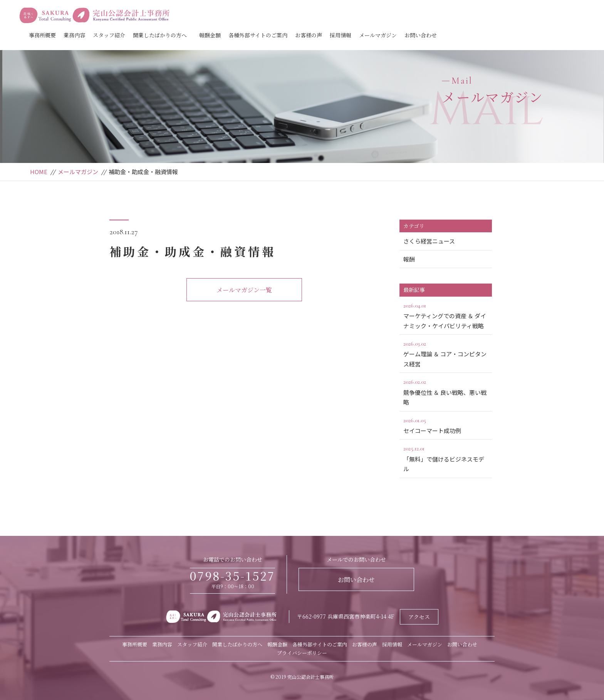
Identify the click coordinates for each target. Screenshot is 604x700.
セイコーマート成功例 (446, 425)
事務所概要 (42, 35)
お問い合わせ (421, 35)
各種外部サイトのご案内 (258, 35)
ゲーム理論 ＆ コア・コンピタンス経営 (446, 353)
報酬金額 (210, 35)
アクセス (419, 617)
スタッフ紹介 (109, 35)
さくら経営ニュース (429, 241)
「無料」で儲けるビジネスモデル (446, 458)
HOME (39, 172)
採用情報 (341, 35)
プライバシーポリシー (302, 653)
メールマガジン (378, 35)
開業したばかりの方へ (160, 35)
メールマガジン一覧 (244, 290)
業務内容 (74, 35)
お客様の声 (309, 35)
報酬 (409, 259)
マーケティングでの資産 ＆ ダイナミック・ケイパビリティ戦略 (446, 315)
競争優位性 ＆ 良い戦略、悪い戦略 (446, 391)
